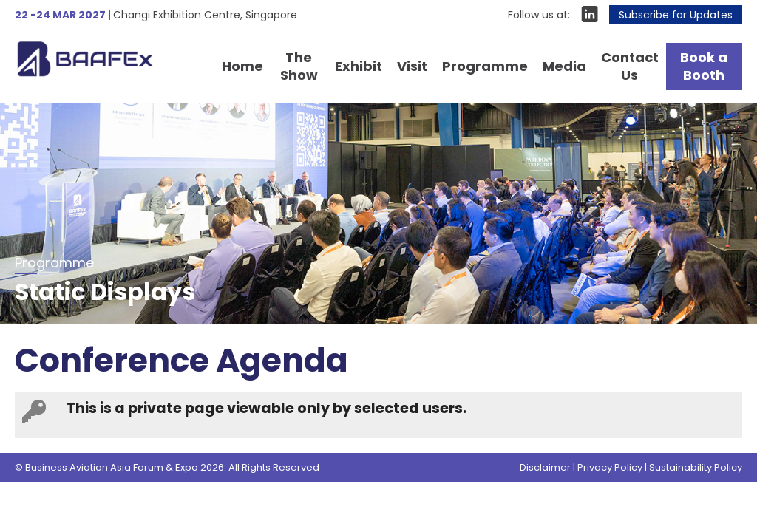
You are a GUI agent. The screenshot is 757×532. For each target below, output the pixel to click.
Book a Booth (704, 66)
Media (564, 66)
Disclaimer (545, 467)
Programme (485, 66)
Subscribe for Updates (676, 15)
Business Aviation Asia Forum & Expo (107, 58)
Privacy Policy (610, 467)
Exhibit (359, 66)
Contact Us (630, 66)
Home (242, 66)
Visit (412, 66)
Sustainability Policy (696, 467)
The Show (299, 66)
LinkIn (590, 14)
